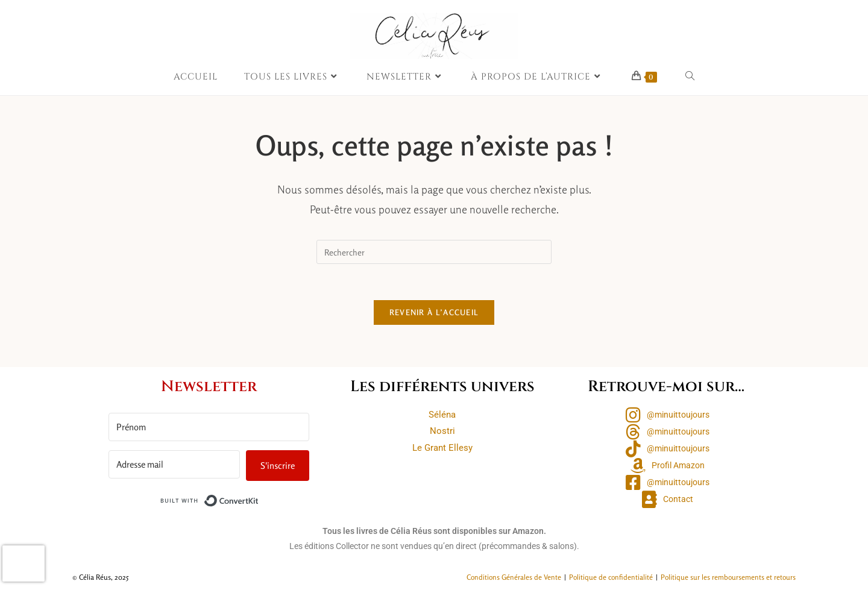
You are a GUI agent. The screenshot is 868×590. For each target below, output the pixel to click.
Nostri (442, 431)
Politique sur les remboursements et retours (728, 577)
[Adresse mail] (174, 464)
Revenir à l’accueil (434, 312)
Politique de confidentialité (611, 577)
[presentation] (24, 563)
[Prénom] (209, 426)
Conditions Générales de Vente (514, 577)
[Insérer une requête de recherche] (434, 252)
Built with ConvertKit (259, 497)
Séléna (442, 414)
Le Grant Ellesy (442, 448)
